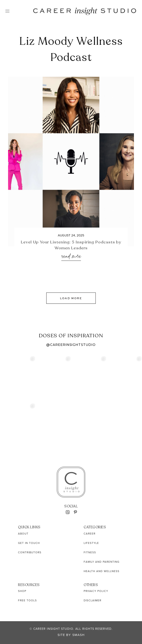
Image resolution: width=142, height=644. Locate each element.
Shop (22, 591)
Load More (71, 298)
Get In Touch (29, 543)
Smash (79, 635)
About (23, 534)
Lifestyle (91, 543)
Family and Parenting (102, 562)
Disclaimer (93, 600)
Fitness (90, 552)
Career (90, 534)
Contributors (30, 552)
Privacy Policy (96, 591)
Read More (71, 257)
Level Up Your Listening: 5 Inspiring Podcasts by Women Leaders (71, 245)
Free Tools (27, 600)
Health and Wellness (102, 571)
